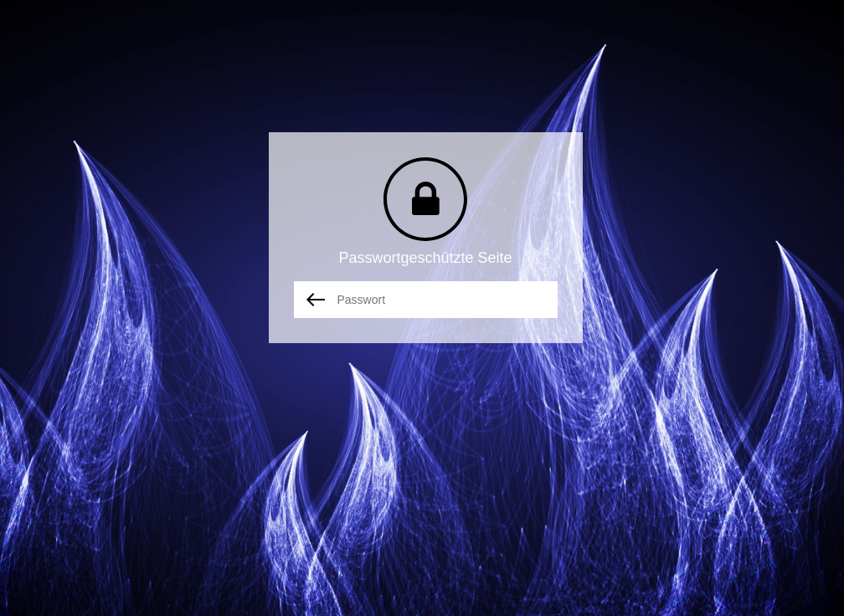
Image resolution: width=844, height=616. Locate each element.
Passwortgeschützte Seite (425, 258)
